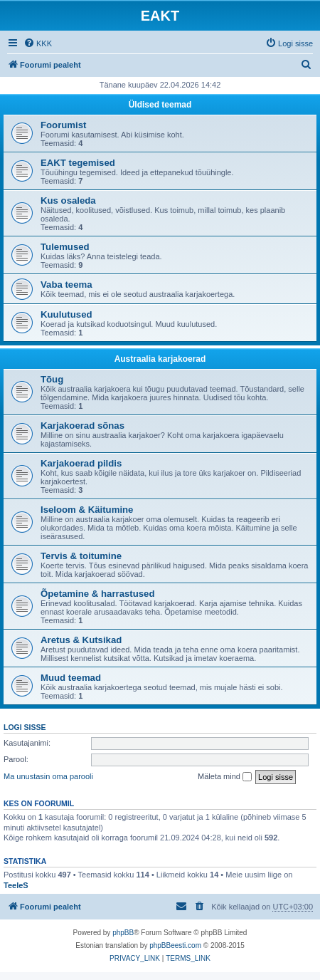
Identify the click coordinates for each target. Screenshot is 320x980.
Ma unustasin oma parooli (48, 776)
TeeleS (16, 885)
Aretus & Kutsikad (81, 640)
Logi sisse (25, 727)
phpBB (123, 933)
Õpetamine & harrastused (98, 594)
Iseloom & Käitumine (87, 510)
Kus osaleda (68, 200)
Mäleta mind (225, 777)
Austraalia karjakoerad (160, 359)
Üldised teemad (160, 105)
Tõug (52, 379)
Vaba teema (66, 285)
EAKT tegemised (78, 163)
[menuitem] (38, 43)
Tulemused (65, 247)
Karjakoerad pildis (81, 463)
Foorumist (63, 125)
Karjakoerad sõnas (82, 426)
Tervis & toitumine (81, 556)
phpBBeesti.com (175, 945)
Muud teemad (71, 678)
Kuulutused (66, 314)
